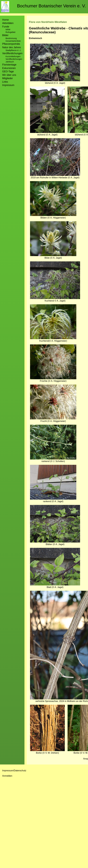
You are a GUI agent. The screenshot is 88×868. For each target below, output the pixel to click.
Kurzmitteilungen (13, 56)
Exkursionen (9, 68)
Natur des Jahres (12, 47)
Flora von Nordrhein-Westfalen (48, 22)
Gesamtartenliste (13, 41)
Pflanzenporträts (11, 44)
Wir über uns (9, 75)
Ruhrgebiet (10, 32)
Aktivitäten (8, 23)
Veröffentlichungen (14, 59)
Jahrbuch (10, 62)
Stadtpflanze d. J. (13, 50)
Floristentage (9, 65)
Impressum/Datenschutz (14, 771)
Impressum (8, 85)
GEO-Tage (8, 71)
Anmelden (7, 776)
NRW (8, 30)
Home (5, 20)
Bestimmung (11, 38)
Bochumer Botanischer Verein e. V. (52, 6)
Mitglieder (8, 78)
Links (5, 82)
